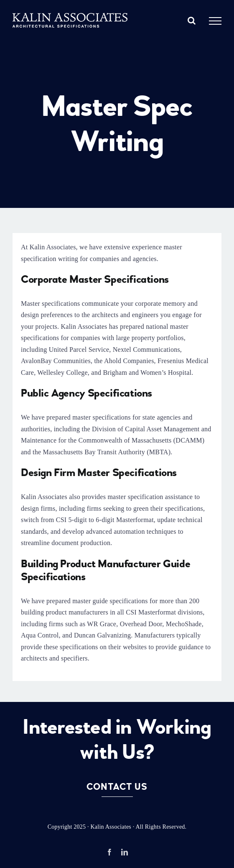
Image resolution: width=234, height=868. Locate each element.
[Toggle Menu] (215, 21)
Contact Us (117, 787)
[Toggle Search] (192, 20)
